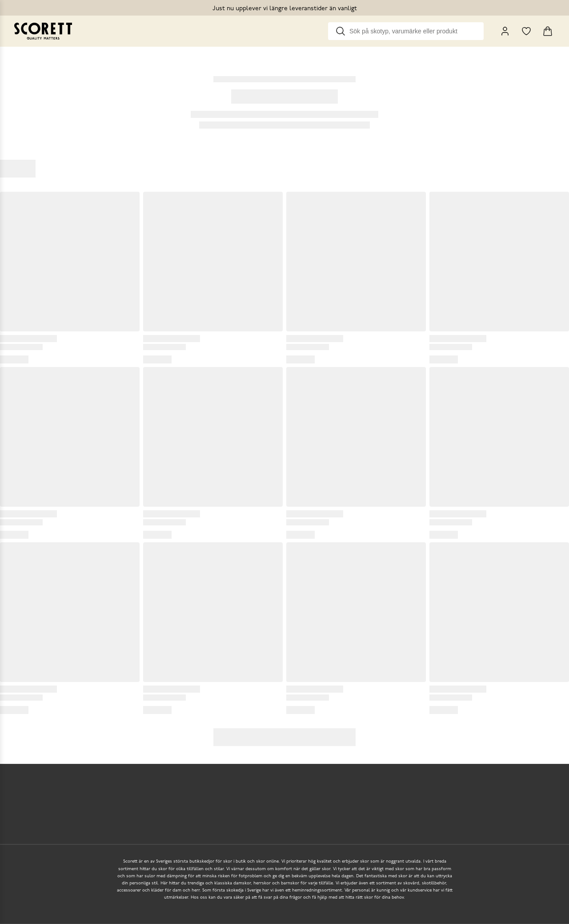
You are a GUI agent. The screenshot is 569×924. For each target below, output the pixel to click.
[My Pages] (505, 31)
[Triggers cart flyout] (548, 31)
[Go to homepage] (43, 31)
